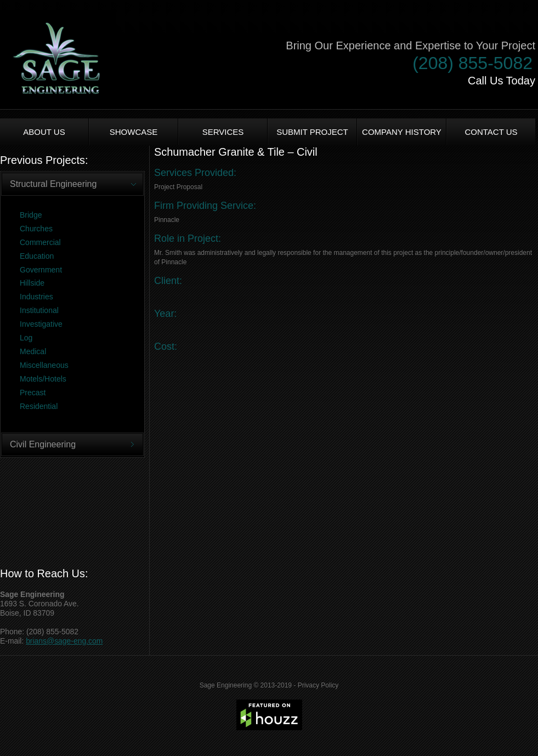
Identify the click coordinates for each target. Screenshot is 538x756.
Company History (402, 132)
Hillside (32, 283)
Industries (36, 297)
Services (223, 132)
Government (41, 270)
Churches (36, 229)
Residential (39, 406)
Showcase (134, 132)
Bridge (31, 215)
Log (26, 338)
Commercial (40, 242)
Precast (33, 393)
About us (44, 132)
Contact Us (491, 132)
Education (37, 256)
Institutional (39, 310)
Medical (33, 351)
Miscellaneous (44, 365)
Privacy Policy (318, 685)
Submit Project (312, 132)
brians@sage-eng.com (64, 641)
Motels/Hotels (43, 379)
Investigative (41, 324)
